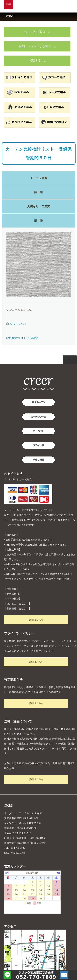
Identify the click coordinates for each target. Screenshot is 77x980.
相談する (35, 61)
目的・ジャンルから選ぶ (35, 46)
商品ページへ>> (16, 324)
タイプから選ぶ (35, 32)
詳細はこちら (36, 620)
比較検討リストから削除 (22, 338)
